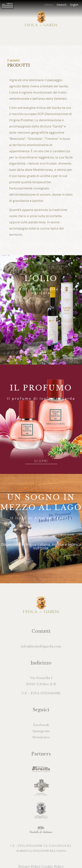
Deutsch (62, 5)
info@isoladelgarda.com (41, 646)
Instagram (41, 731)
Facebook (41, 725)
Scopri (41, 352)
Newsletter (41, 737)
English (74, 5)
